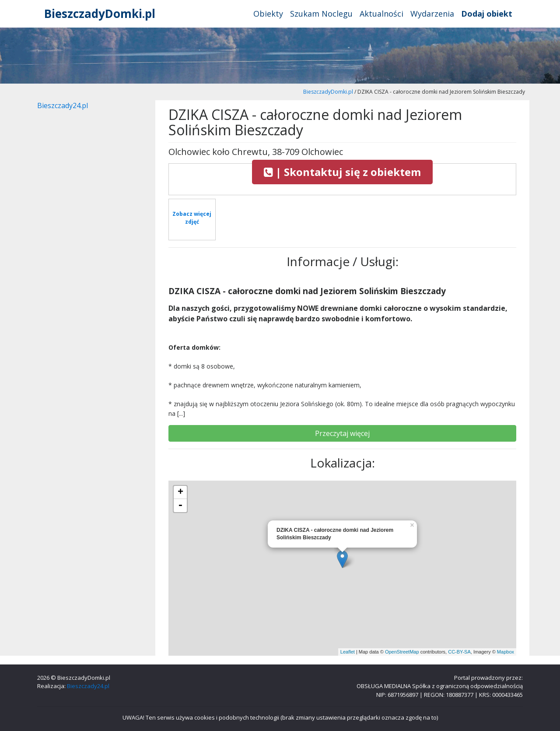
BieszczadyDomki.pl (100, 14)
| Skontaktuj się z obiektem (342, 172)
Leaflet (348, 652)
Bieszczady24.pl (63, 105)
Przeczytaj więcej (342, 433)
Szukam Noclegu (321, 14)
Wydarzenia (432, 14)
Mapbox (506, 652)
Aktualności (381, 14)
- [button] (180, 506)
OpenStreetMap (402, 652)
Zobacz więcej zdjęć (192, 218)
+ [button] (180, 492)
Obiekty (268, 14)
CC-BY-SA (459, 652)
